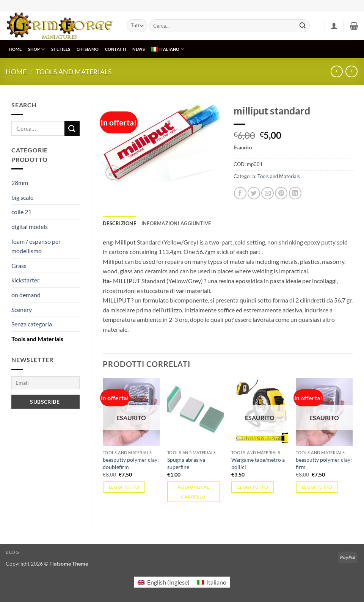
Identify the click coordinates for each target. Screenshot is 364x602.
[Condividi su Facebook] (240, 193)
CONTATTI (116, 49)
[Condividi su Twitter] (254, 193)
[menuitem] (168, 49)
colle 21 (21, 212)
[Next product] (337, 71)
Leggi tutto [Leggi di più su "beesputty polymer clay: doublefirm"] (124, 487)
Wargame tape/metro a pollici (258, 463)
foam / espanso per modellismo (36, 246)
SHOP (36, 49)
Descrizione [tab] (119, 223)
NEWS (139, 49)
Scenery (22, 310)
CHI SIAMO (88, 49)
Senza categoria (32, 324)
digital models (30, 227)
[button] (334, 26)
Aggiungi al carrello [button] (193, 492)
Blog (12, 552)
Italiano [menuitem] (216, 582)
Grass (19, 266)
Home (16, 72)
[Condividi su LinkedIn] (295, 193)
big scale (22, 197)
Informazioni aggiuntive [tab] (176, 223)
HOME (15, 49)
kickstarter (25, 280)
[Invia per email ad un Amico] (268, 193)
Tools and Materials (74, 72)
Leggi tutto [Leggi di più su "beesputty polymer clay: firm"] (317, 487)
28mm (20, 183)
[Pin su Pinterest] (281, 193)
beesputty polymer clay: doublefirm (131, 463)
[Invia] (303, 26)
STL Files (61, 49)
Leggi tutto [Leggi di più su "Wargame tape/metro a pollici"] (253, 487)
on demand (26, 295)
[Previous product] (351, 71)
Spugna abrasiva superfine (186, 463)
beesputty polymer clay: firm (324, 463)
